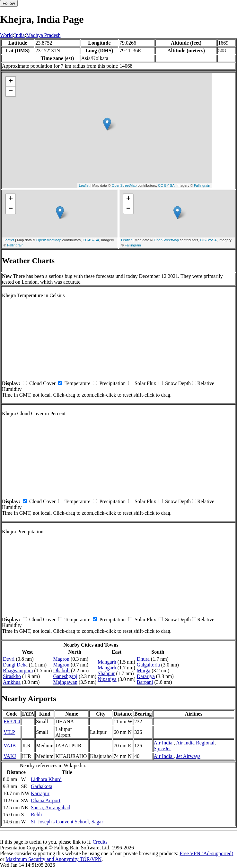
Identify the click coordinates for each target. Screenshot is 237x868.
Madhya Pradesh (43, 35)
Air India (164, 743)
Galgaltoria (148, 665)
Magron (61, 659)
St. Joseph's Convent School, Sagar (67, 822)
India (19, 35)
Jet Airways (188, 756)
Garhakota (42, 786)
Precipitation (112, 383)
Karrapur (40, 793)
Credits (100, 842)
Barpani (145, 682)
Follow (9, 3)
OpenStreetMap (124, 185)
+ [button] (11, 82)
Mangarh (107, 662)
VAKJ (10, 756)
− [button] (11, 91)
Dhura (143, 659)
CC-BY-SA (166, 185)
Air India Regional (195, 743)
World (6, 35)
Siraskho (12, 676)
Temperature (78, 383)
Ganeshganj (65, 676)
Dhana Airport (46, 800)
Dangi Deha (15, 665)
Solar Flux (145, 383)
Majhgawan (65, 682)
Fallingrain (202, 185)
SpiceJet (162, 748)
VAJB (10, 746)
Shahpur (106, 673)
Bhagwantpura (18, 670)
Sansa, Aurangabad (51, 808)
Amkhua (12, 682)
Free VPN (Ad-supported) (206, 853)
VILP (9, 732)
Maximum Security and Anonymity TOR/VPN (53, 859)
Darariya (146, 676)
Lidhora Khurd (46, 779)
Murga (144, 670)
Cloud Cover (42, 383)
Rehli (36, 815)
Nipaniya (107, 679)
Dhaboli (61, 670)
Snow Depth (178, 383)
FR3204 (12, 722)
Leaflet (84, 185)
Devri (9, 659)
